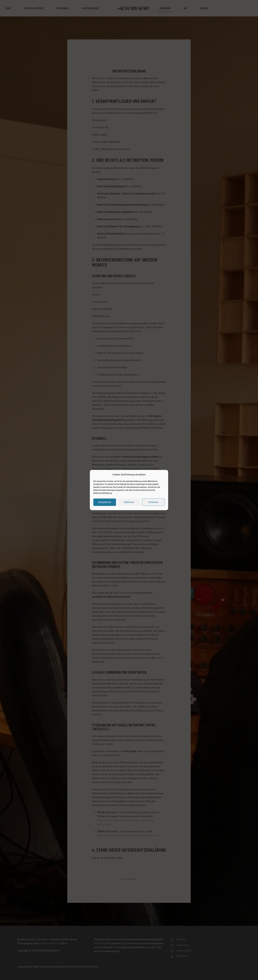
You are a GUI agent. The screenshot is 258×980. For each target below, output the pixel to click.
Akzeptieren (105, 502)
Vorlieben (153, 502)
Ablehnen (129, 502)
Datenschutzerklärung (103, 493)
